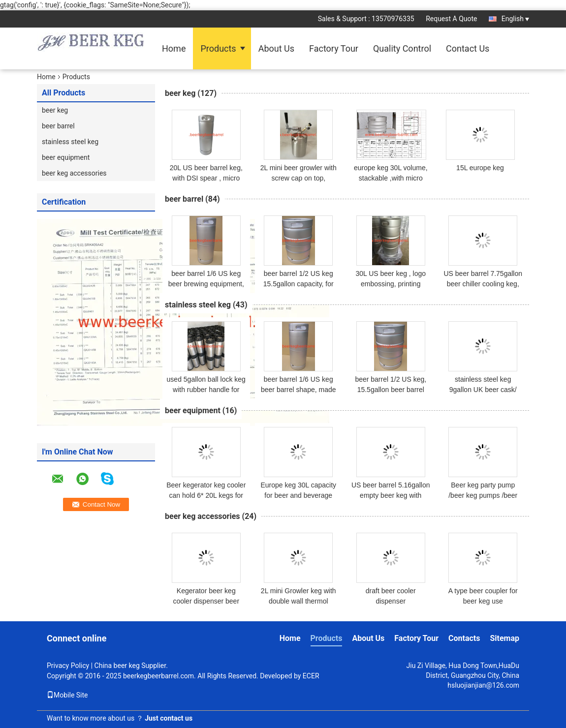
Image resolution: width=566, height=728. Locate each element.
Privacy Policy (68, 666)
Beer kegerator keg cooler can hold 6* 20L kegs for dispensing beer (206, 495)
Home (174, 48)
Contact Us (468, 48)
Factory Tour (334, 48)
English (515, 19)
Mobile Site (67, 695)
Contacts (464, 638)
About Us (276, 48)
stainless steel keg (70, 142)
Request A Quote (451, 19)
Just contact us (169, 718)
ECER (311, 676)
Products (218, 48)
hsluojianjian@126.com (483, 685)
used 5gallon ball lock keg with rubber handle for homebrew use (206, 390)
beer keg (55, 110)
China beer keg (117, 666)
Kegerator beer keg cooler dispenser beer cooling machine (206, 601)
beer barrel (58, 126)
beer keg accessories (74, 173)
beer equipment (66, 157)
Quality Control (402, 48)
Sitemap (504, 638)
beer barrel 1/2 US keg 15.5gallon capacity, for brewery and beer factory (299, 284)
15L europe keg (480, 168)
